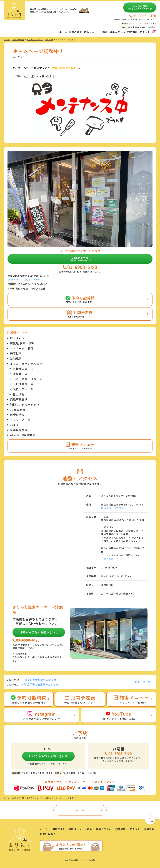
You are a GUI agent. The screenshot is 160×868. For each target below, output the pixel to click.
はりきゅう (17, 338)
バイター (16, 425)
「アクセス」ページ (112, 559)
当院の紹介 (76, 32)
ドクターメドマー (22, 420)
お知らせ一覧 (143, 682)
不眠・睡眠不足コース (27, 379)
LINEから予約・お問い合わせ (39, 632)
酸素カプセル (117, 32)
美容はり (16, 353)
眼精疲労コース (23, 369)
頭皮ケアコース (23, 389)
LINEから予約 (140, 7)
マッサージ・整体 (22, 348)
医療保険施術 (19, 430)
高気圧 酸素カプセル (24, 343)
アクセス (145, 32)
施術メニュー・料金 (96, 32)
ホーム (63, 32)
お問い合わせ (48, 834)
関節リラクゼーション (25, 404)
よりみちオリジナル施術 (26, 364)
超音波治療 (17, 415)
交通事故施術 (19, 399)
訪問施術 (132, 32)
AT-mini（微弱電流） (24, 435)
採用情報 (149, 829)
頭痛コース (20, 374)
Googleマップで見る (19, 279)
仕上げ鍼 (19, 394)
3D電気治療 (18, 410)
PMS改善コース (23, 384)
